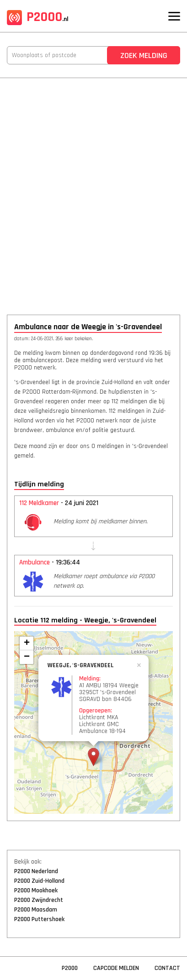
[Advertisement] (93, 190)
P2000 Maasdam (36, 910)
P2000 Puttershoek (39, 919)
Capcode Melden (116, 968)
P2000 (38, 17)
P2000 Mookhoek (36, 890)
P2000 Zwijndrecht (39, 900)
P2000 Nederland (36, 871)
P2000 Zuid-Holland (39, 881)
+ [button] (27, 643)
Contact (167, 968)
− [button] (27, 657)
